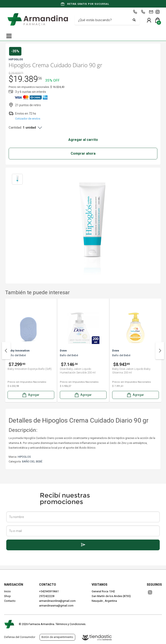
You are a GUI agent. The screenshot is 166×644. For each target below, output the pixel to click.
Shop (7, 596)
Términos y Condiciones (70, 624)
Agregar (30, 395)
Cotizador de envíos (28, 119)
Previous (6, 351)
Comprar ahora (83, 153)
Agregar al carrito (83, 140)
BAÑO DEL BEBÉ (32, 461)
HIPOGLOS (24, 457)
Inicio (7, 591)
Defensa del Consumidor (20, 637)
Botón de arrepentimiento (57, 637)
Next (160, 351)
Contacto (10, 601)
